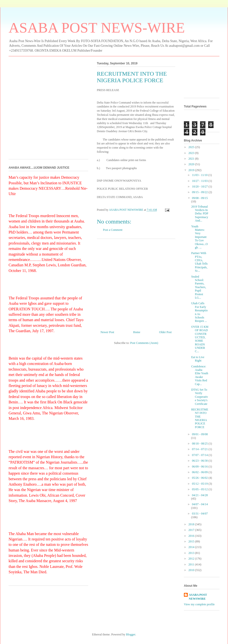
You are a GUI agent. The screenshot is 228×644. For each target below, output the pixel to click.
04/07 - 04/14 (200, 504)
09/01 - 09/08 (200, 434)
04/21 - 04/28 (200, 495)
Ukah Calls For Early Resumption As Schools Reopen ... (199, 312)
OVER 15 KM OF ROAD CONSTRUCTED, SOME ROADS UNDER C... (200, 339)
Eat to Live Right (198, 359)
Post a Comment (113, 230)
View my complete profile (199, 604)
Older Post (165, 332)
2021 (192, 159)
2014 (192, 547)
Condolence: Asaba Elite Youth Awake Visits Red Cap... (200, 375)
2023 (192, 153)
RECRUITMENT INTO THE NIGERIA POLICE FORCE (200, 418)
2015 (192, 541)
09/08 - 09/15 (200, 198)
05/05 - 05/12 (200, 489)
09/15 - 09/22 (200, 192)
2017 (192, 530)
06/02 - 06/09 (200, 472)
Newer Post (107, 332)
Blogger (131, 634)
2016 (192, 536)
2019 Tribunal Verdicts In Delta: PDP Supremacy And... (200, 214)
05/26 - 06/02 (200, 478)
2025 (192, 147)
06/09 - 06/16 (200, 467)
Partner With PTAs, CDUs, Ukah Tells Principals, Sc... (199, 262)
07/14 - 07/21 (200, 449)
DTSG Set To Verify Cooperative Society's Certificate (200, 397)
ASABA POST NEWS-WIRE (97, 28)
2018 (192, 524)
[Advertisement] (136, 283)
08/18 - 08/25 (200, 444)
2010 (192, 570)
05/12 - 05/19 (200, 484)
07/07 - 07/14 (200, 455)
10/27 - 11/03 (200, 181)
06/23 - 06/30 (200, 461)
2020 (192, 164)
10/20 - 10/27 (200, 187)
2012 (192, 559)
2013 (192, 553)
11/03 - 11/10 (200, 175)
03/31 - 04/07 (200, 514)
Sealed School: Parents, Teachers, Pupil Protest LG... (199, 287)
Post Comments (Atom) (144, 343)
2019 (192, 170)
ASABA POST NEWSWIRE (198, 597)
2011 (192, 564)
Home (137, 332)
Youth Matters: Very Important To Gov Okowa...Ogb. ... (199, 237)
